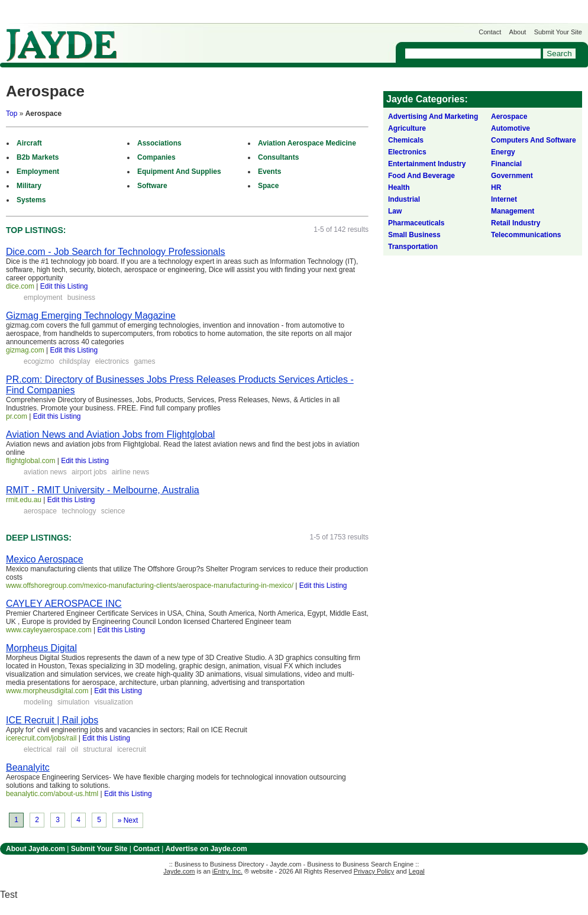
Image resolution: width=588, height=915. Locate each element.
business (81, 298)
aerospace (40, 511)
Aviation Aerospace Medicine (307, 143)
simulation (73, 702)
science (113, 511)
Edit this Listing (64, 286)
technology (79, 511)
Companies (156, 157)
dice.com (20, 286)
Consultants (278, 157)
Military (29, 186)
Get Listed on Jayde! (201, 39)
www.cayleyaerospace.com (49, 630)
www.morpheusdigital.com (47, 691)
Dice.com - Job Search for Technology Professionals (116, 252)
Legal (417, 871)
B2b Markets (38, 157)
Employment (38, 172)
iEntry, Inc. (227, 871)
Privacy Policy (374, 871)
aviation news (45, 472)
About (518, 32)
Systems (31, 200)
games (144, 361)
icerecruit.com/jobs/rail (41, 738)
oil (75, 749)
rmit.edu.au (24, 500)
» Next (128, 820)
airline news (130, 472)
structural (97, 749)
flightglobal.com (30, 461)
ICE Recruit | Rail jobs (52, 720)
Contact (490, 32)
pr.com (17, 416)
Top (12, 114)
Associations (159, 143)
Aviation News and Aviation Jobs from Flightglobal (110, 434)
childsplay (75, 361)
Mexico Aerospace (45, 559)
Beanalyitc (28, 767)
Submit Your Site (558, 32)
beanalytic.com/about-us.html (52, 794)
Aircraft (29, 143)
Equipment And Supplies (179, 172)
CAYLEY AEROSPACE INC (64, 604)
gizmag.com (25, 350)
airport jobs (89, 472)
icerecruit (132, 749)
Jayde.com (62, 45)
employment (43, 298)
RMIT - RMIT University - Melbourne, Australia (103, 490)
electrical (38, 749)
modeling (38, 702)
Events (269, 172)
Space (268, 186)
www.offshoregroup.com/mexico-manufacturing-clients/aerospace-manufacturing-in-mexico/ (150, 586)
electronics (112, 361)
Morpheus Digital (41, 648)
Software (152, 186)
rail (62, 749)
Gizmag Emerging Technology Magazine (91, 316)
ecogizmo (39, 361)
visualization (113, 702)
